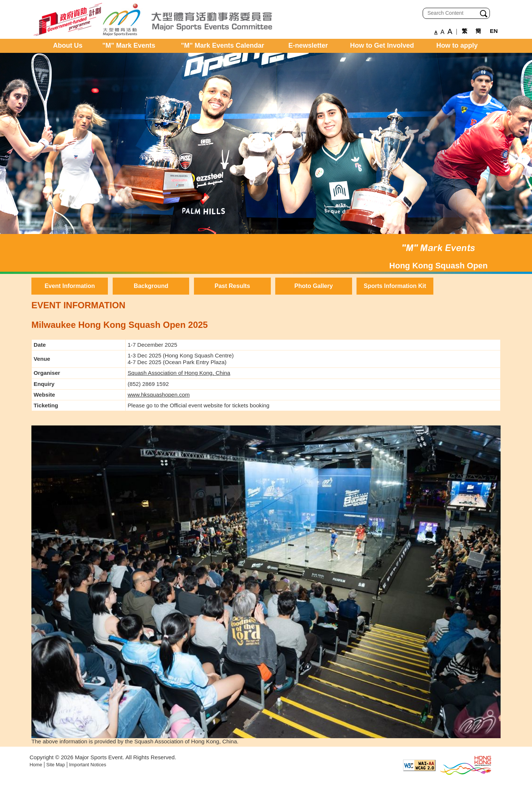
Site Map (56, 765)
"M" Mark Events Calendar (223, 45)
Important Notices (88, 765)
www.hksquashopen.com (158, 395)
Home (36, 765)
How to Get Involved (382, 45)
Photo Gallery (314, 286)
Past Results (232, 286)
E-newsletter (308, 45)
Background (151, 286)
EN (494, 31)
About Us (68, 45)
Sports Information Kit (395, 286)
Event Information (70, 286)
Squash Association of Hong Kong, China (179, 373)
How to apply (457, 45)
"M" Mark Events (129, 45)
